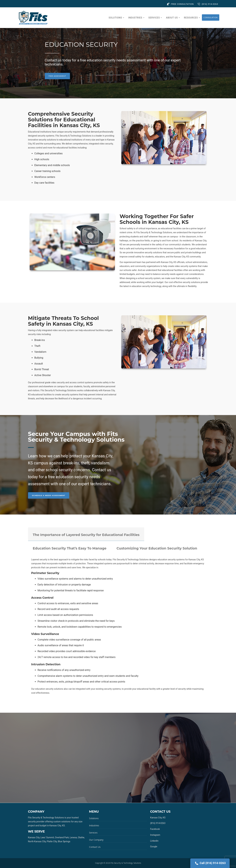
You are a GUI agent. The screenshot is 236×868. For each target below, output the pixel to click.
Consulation (211, 17)
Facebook (155, 829)
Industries (94, 825)
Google (154, 847)
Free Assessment (57, 76)
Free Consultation (180, 4)
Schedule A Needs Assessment (49, 495)
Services (93, 833)
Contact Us (95, 847)
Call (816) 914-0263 (210, 863)
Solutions (94, 818)
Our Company (96, 840)
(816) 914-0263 (208, 4)
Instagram (155, 835)
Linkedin (154, 841)
